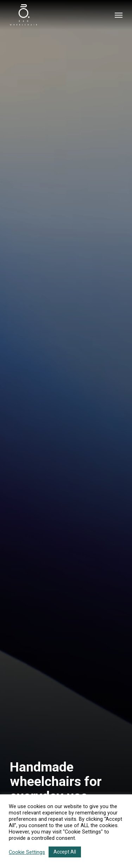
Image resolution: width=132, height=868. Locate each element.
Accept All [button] (65, 852)
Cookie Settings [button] (27, 852)
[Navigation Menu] (119, 15)
